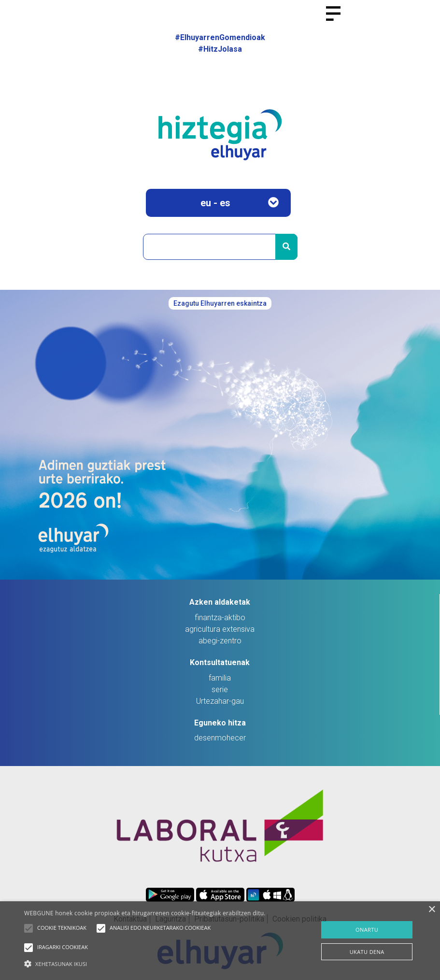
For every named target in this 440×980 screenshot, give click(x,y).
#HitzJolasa (220, 49)
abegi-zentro (220, 641)
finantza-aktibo (220, 618)
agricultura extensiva (220, 629)
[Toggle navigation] (337, 19)
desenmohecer (220, 738)
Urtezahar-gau (220, 701)
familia (220, 678)
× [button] (432, 910)
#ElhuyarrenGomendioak (220, 37)
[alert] (220, 941)
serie (220, 689)
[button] (28, 928)
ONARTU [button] (367, 930)
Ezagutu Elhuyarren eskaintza (220, 303)
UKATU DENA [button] (367, 952)
